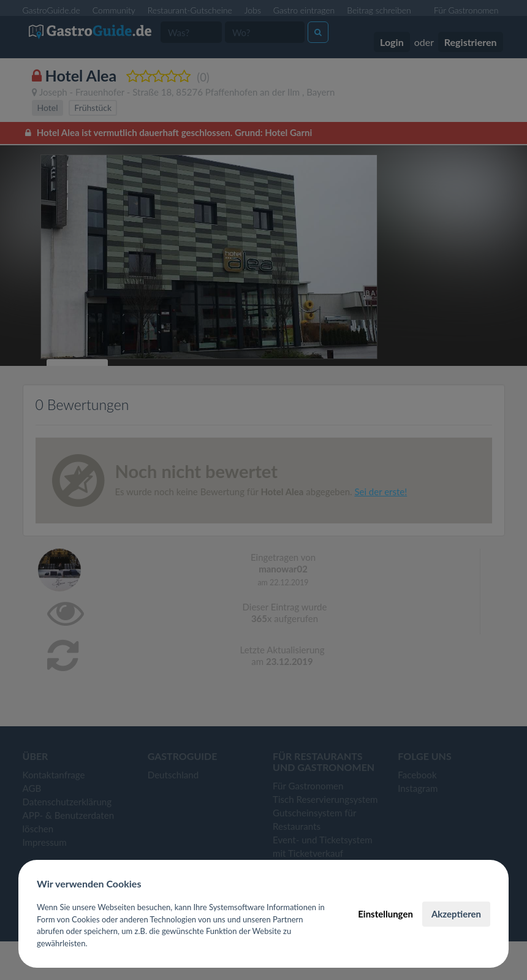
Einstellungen (385, 914)
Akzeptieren (456, 914)
